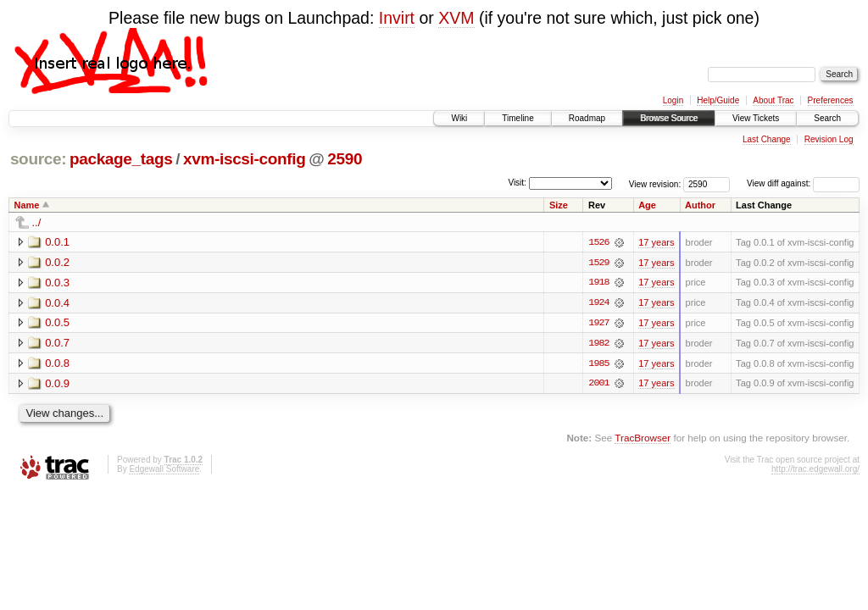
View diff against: (803, 183)
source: (38, 159)
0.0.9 (57, 384)
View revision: (655, 183)
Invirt (397, 18)
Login (673, 100)
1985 (598, 364)
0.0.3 (57, 283)
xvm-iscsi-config (244, 159)
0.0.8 (57, 364)
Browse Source (669, 118)
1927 (598, 324)
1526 (598, 242)
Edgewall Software (164, 471)
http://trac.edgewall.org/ (815, 471)
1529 (598, 263)
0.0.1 (57, 242)
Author (700, 205)
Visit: (517, 183)
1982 (598, 344)
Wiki (459, 118)
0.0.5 (57, 323)
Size (559, 205)
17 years (656, 242)
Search (827, 118)
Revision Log (829, 139)
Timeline (517, 118)
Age (647, 205)
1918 (598, 283)
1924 (598, 303)
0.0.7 (57, 344)
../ (37, 222)
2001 (598, 385)
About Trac (773, 100)
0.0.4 (57, 303)
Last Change (767, 139)
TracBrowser (643, 439)
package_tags (121, 159)
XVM (456, 18)
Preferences (831, 100)
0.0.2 (57, 262)
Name (27, 205)
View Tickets (756, 118)
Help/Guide (718, 100)
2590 (345, 159)
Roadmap (587, 118)
